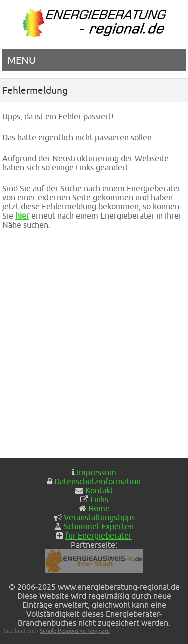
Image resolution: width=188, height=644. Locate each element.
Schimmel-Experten (99, 526)
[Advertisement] (94, 343)
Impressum (97, 472)
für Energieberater (99, 535)
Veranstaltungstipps (99, 517)
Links (99, 499)
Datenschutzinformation (98, 481)
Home (99, 508)
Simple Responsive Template (75, 631)
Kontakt (99, 490)
